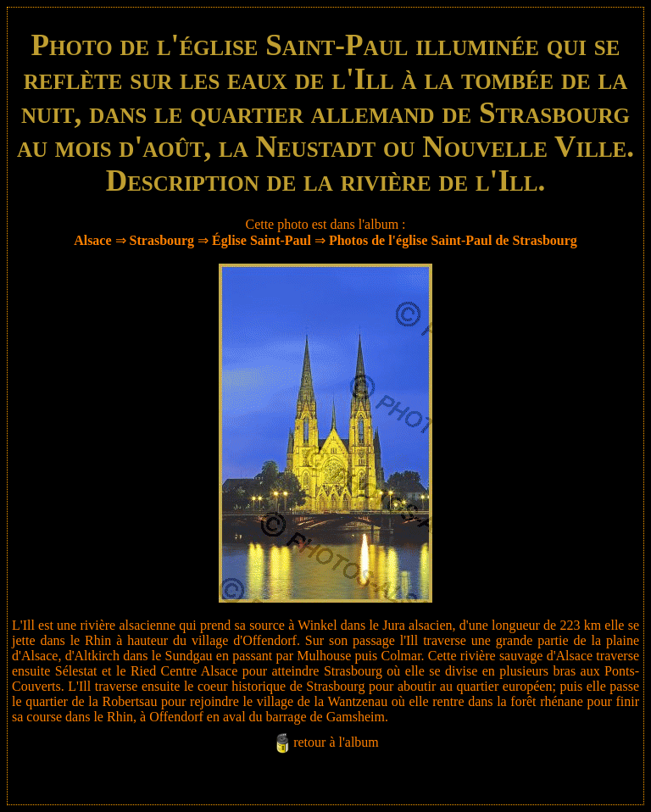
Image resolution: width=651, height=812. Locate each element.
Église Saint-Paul (262, 240)
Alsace (92, 240)
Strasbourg (162, 240)
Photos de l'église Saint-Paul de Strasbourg (453, 240)
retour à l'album (336, 742)
